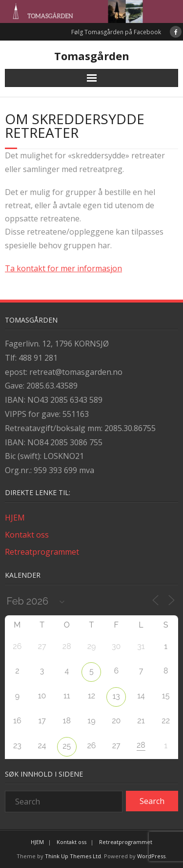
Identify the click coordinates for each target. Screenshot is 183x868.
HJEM (15, 518)
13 (116, 696)
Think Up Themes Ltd (73, 856)
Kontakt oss (27, 535)
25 (67, 746)
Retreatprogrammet (42, 552)
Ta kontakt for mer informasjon (63, 268)
